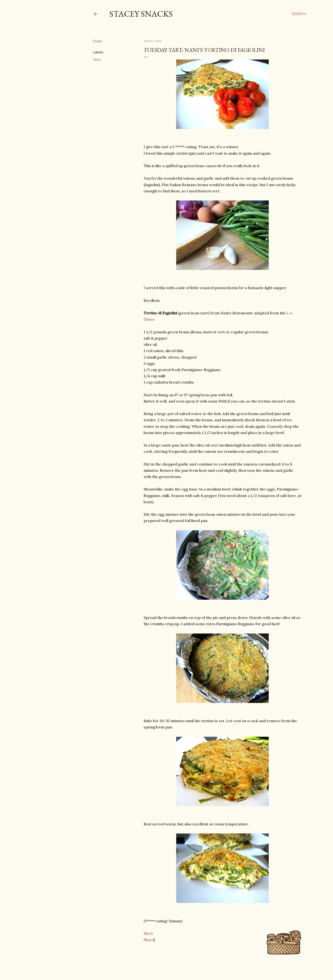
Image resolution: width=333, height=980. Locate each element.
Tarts (97, 60)
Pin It (148, 933)
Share (149, 940)
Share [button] (97, 41)
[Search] (299, 14)
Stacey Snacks (141, 14)
